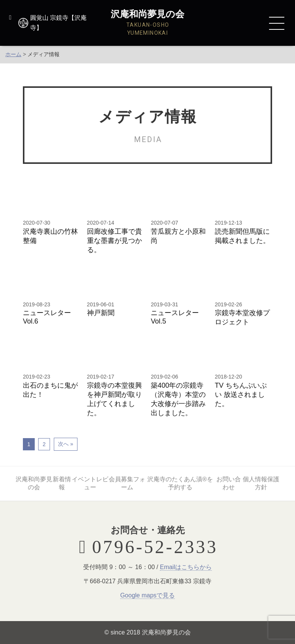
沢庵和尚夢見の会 (34, 483)
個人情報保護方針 (261, 483)
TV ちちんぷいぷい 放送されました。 (241, 395)
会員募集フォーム (127, 483)
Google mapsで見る (147, 595)
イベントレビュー (90, 483)
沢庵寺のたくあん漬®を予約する (180, 483)
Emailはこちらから (186, 567)
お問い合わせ (229, 483)
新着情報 (62, 483)
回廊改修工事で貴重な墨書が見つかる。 (114, 241)
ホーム (13, 54)
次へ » (66, 444)
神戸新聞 (101, 313)
